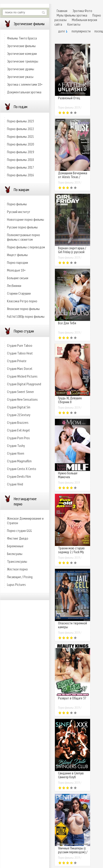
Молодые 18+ (16, 270)
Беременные (15, 546)
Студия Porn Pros (18, 438)
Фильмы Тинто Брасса (22, 38)
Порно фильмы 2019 (20, 152)
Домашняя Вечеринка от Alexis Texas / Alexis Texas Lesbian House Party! (73, 179)
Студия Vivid (15, 484)
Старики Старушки (19, 293)
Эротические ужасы (20, 77)
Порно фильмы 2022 (20, 129)
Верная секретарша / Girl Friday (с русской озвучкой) (72, 252)
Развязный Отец (69, 98)
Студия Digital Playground (24, 384)
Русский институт (19, 212)
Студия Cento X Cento (22, 469)
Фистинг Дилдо (18, 538)
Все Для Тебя (67, 323)
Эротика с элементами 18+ (25, 84)
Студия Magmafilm (19, 461)
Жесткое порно (17, 569)
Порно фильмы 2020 (20, 144)
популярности (81, 31)
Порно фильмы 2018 (20, 160)
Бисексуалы (15, 554)
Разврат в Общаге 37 (72, 698)
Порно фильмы (17, 204)
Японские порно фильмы (23, 309)
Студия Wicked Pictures (22, 376)
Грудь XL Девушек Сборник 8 (70, 400)
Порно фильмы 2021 (20, 136)
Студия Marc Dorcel (20, 369)
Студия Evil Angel (18, 430)
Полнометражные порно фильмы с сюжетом (23, 237)
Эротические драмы (21, 69)
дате (61, 31)
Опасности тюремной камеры (73, 625)
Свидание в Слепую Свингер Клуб (71, 775)
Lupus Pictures (16, 584)
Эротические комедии (22, 53)
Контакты (74, 24)
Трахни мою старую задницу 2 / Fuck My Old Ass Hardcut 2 (71, 552)
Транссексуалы (17, 561)
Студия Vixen (16, 453)
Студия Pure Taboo (20, 345)
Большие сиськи (18, 278)
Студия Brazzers (18, 422)
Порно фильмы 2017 (20, 167)
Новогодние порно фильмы (26, 219)
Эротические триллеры (23, 61)
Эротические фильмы (21, 46)
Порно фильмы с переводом (26, 247)
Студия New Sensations (22, 399)
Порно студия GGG (19, 531)
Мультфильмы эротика (72, 15)
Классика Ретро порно (22, 301)
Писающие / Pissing (20, 577)
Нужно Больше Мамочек (68, 475)
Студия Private (17, 361)
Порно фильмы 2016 (20, 175)
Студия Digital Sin (19, 407)
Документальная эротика (24, 92)
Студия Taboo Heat (20, 353)
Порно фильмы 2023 (20, 121)
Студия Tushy (16, 446)
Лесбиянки (14, 286)
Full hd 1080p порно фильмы (26, 316)
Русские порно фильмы (22, 227)
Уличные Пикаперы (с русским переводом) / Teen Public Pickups (73, 852)
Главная (62, 11)
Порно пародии (18, 262)
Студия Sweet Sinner (20, 392)
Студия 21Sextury (19, 415)
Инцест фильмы (17, 255)
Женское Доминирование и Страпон (25, 521)
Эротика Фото (82, 11)
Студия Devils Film (19, 476)
